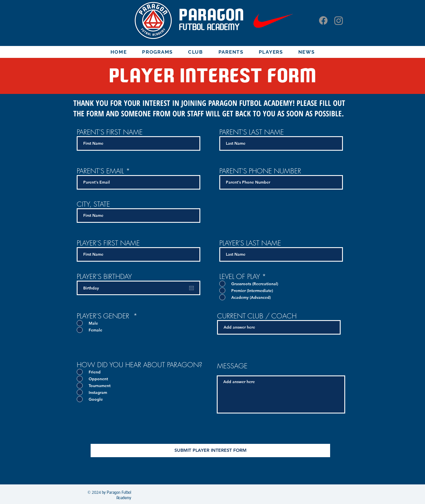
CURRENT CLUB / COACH (257, 316)
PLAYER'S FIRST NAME (108, 243)
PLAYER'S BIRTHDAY (104, 276)
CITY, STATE (93, 204)
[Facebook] (323, 20)
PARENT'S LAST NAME (252, 132)
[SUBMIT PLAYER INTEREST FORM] (210, 451)
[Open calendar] (191, 288)
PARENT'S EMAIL (101, 171)
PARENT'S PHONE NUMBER (260, 171)
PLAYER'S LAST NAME (250, 243)
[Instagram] (339, 20)
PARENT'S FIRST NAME (110, 132)
